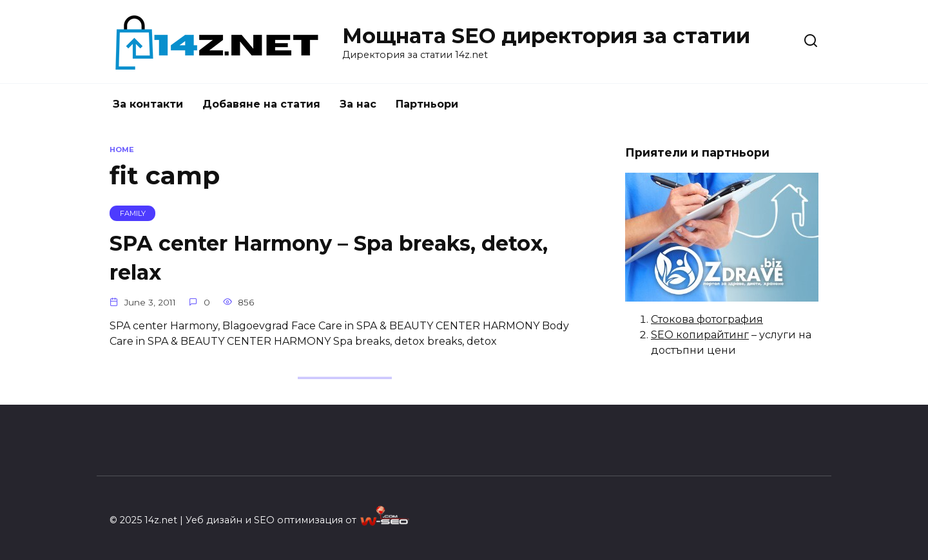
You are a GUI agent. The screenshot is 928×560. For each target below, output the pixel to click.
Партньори (427, 104)
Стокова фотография (707, 319)
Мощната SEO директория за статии (546, 36)
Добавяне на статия (261, 104)
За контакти (148, 104)
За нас (358, 104)
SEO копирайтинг (700, 335)
